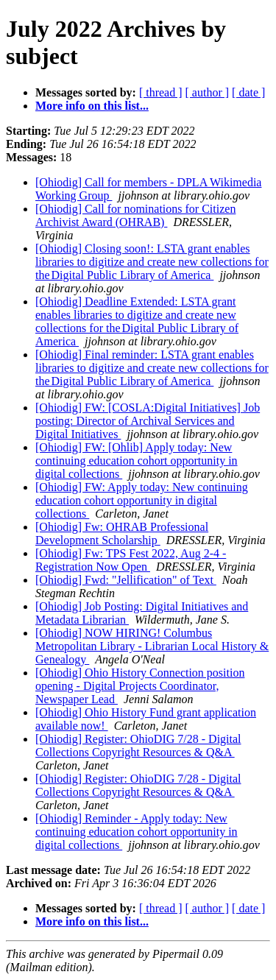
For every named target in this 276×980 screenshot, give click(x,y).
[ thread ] (161, 92)
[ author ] (208, 92)
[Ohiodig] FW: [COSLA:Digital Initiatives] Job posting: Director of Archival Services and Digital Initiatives (148, 421)
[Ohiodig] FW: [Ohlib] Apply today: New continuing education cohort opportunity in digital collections (137, 461)
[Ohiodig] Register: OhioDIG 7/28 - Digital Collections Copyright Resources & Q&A (138, 745)
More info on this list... (92, 106)
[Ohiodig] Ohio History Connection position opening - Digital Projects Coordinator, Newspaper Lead (140, 686)
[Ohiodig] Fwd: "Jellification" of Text (126, 580)
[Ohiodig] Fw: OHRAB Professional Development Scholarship (122, 533)
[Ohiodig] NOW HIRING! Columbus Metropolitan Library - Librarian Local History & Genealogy (152, 646)
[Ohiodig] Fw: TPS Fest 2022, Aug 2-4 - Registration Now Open (131, 560)
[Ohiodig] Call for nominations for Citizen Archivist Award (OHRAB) (135, 215)
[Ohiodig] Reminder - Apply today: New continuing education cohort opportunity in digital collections (137, 832)
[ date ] (248, 92)
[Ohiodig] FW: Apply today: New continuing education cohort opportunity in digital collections (142, 500)
